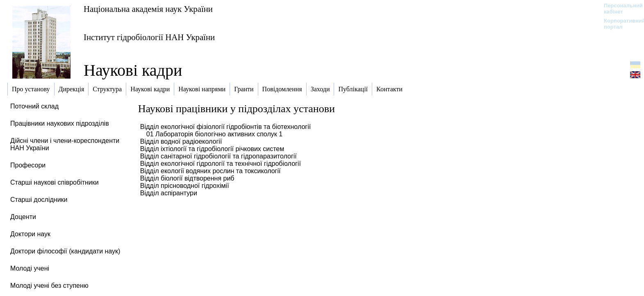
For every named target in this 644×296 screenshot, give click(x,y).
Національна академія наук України (148, 9)
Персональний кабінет (619, 9)
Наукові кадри (133, 70)
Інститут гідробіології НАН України (149, 37)
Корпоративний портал (619, 24)
